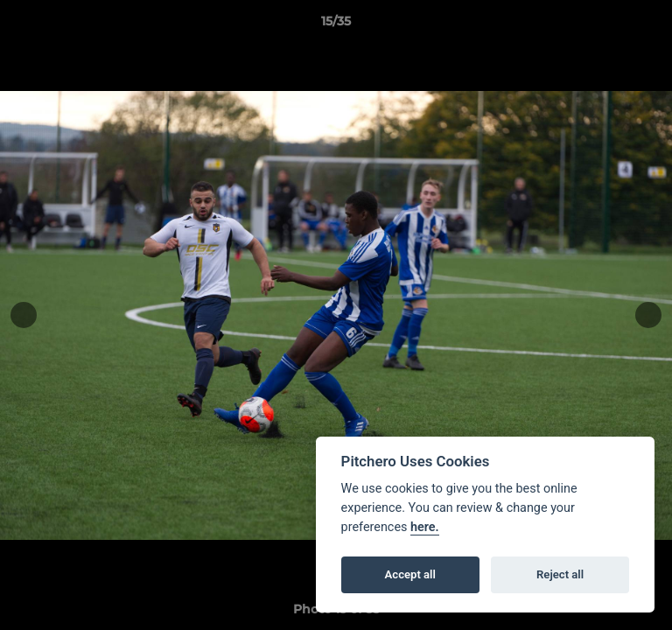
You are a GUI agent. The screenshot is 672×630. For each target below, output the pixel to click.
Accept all (410, 574)
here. (425, 527)
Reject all (560, 574)
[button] (651, 25)
